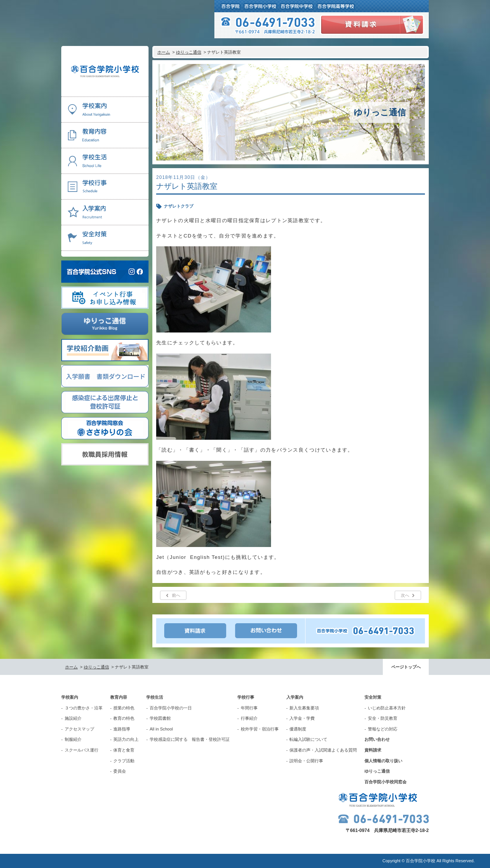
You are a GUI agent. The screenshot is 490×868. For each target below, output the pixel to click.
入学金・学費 (302, 718)
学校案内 (70, 697)
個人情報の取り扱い (383, 761)
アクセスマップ (79, 729)
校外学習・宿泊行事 (260, 729)
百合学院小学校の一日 (171, 708)
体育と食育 (124, 750)
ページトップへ (406, 667)
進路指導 (122, 729)
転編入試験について (308, 739)
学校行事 (246, 697)
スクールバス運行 (82, 750)
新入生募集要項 (304, 708)
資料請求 (373, 750)
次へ (405, 595)
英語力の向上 (126, 739)
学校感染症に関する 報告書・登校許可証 (190, 739)
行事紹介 (249, 718)
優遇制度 (298, 729)
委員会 (120, 771)
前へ (176, 595)
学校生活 (155, 697)
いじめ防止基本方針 (387, 708)
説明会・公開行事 (306, 761)
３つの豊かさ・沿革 (84, 708)
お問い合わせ (377, 739)
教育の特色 (124, 718)
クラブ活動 (124, 761)
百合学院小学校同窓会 (385, 782)
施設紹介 (73, 718)
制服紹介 (73, 739)
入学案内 (295, 697)
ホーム (164, 52)
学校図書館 (160, 718)
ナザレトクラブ (179, 206)
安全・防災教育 (383, 718)
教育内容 (119, 697)
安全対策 (373, 697)
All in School (161, 729)
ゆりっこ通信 (189, 52)
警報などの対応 (383, 729)
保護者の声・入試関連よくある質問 (323, 750)
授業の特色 (124, 708)
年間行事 (249, 708)
